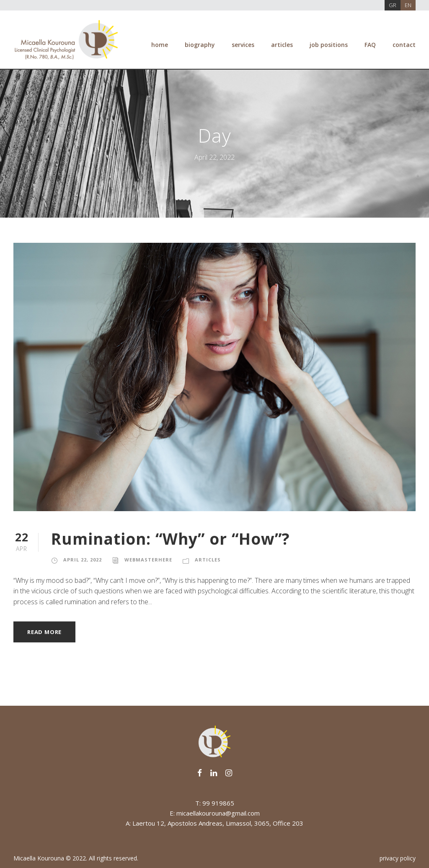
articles (282, 45)
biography (200, 45)
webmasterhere (148, 560)
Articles (208, 560)
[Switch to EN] (408, 5)
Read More (44, 632)
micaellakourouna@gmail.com (218, 813)
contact (404, 45)
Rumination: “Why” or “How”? (171, 539)
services (243, 45)
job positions (329, 45)
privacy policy (398, 858)
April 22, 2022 (83, 560)
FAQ (370, 45)
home (160, 45)
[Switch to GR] (393, 5)
